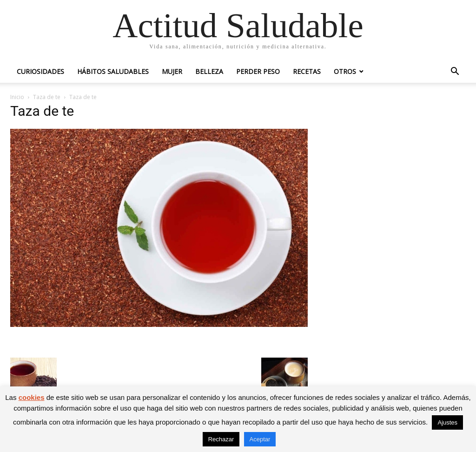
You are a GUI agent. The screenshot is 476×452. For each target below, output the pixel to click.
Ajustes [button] (447, 422)
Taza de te (47, 97)
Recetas (307, 71)
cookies (32, 397)
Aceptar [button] (260, 439)
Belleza (209, 71)
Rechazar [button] (221, 439)
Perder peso (258, 71)
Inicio (17, 97)
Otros (345, 71)
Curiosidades (40, 71)
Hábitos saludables (113, 71)
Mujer (172, 71)
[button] (455, 72)
